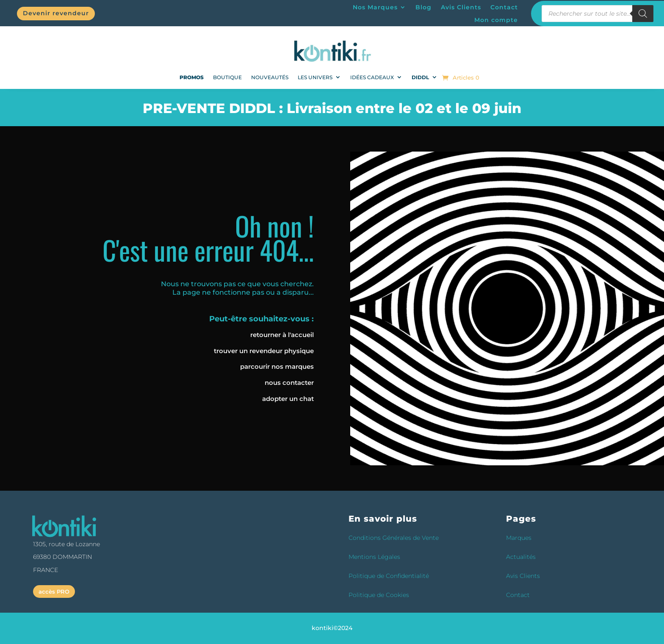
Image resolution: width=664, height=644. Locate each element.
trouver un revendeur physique (264, 351)
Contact (504, 8)
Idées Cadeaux (372, 77)
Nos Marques (375, 8)
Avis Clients (461, 8)
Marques (519, 538)
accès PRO (54, 591)
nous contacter (289, 383)
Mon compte (496, 20)
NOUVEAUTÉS (270, 77)
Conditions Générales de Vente (394, 538)
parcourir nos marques (277, 366)
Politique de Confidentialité (389, 576)
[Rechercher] (643, 14)
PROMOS (192, 77)
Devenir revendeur (56, 13)
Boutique (227, 77)
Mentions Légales (374, 557)
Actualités (521, 557)
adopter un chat (288, 399)
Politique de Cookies (379, 595)
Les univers (315, 77)
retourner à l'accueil (282, 335)
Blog (423, 8)
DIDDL (420, 77)
